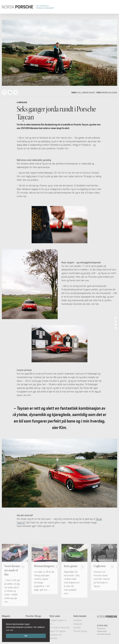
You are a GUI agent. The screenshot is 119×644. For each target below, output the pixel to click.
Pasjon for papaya (58, 631)
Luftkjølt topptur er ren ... (58, 622)
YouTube (77, 627)
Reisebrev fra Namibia (56, 636)
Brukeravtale (102, 631)
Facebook (78, 620)
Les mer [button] (10, 630)
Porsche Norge (80, 631)
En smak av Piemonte (59, 627)
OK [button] (26, 636)
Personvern (101, 628)
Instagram (78, 624)
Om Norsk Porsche (104, 634)
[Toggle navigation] (114, 7)
